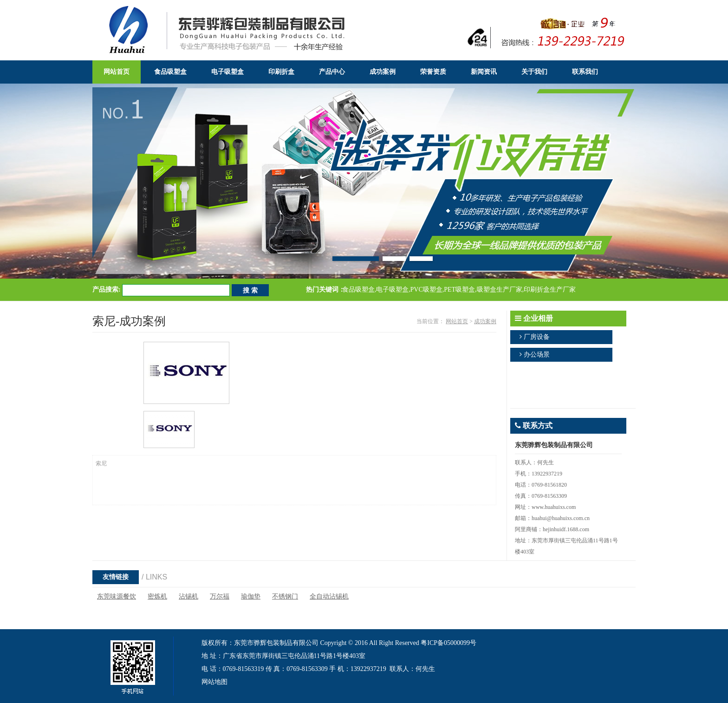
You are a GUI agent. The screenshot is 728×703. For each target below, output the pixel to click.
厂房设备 (537, 337)
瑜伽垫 (251, 596)
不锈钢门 (285, 596)
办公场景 (537, 355)
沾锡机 (188, 596)
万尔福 (220, 596)
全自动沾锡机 (329, 596)
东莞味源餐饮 (117, 596)
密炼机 (157, 596)
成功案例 (485, 321)
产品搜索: (107, 290)
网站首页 (457, 321)
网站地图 (214, 682)
